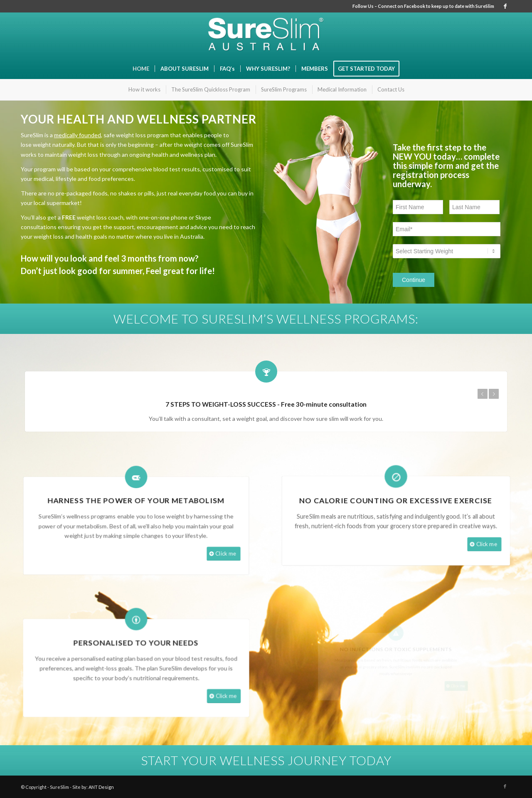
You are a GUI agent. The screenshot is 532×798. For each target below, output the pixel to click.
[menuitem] (141, 69)
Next (495, 394)
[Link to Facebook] (505, 6)
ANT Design (101, 787)
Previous (484, 394)
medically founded (78, 135)
